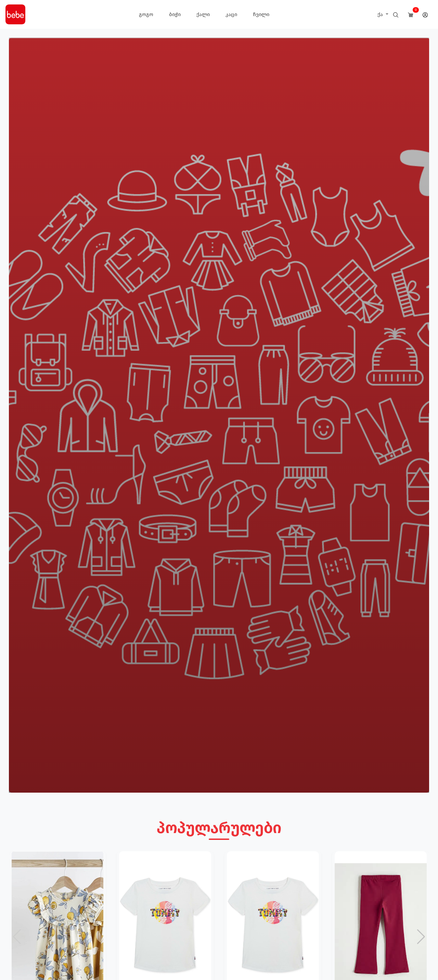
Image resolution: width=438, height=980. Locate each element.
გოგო (146, 14)
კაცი (231, 14)
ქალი (203, 14)
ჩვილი (261, 14)
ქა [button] (381, 14)
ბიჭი (175, 14)
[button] (421, 937)
